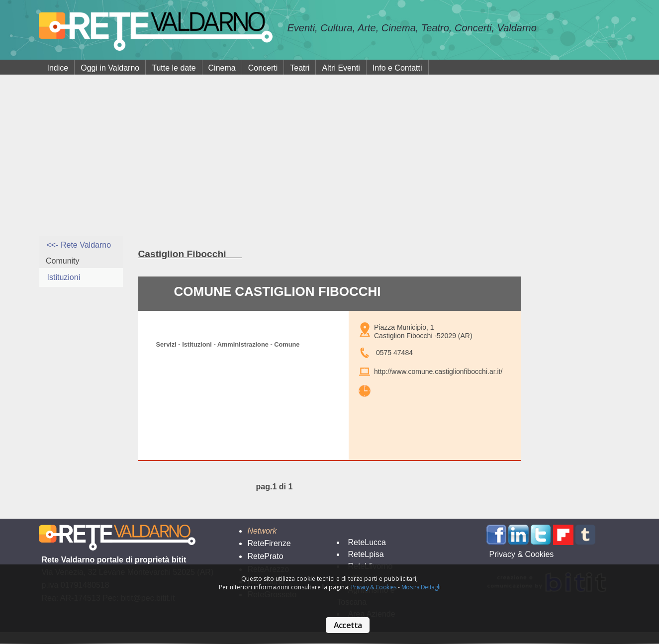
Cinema (222, 68)
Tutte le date (174, 68)
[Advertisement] (330, 161)
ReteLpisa (366, 554)
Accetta (348, 625)
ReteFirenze (269, 543)
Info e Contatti (397, 68)
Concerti (263, 68)
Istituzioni (64, 277)
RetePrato (265, 556)
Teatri (300, 68)
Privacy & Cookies (374, 587)
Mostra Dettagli (421, 587)
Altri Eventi (341, 68)
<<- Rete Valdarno (79, 245)
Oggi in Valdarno (110, 68)
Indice (58, 68)
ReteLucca (367, 542)
